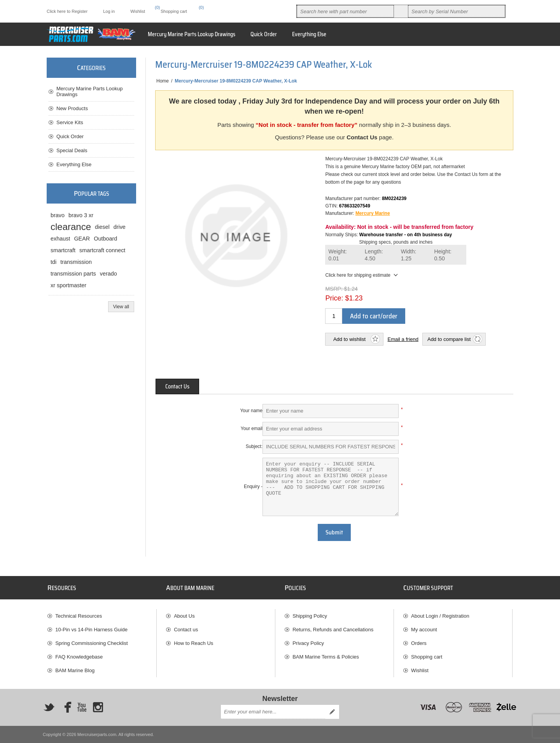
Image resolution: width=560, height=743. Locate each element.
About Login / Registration (440, 616)
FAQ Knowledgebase (79, 657)
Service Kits (70, 122)
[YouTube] (82, 707)
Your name (251, 411)
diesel (102, 227)
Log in (109, 11)
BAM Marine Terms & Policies (326, 657)
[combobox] (345, 11)
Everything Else (74, 164)
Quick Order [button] (264, 34)
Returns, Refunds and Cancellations (333, 630)
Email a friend (403, 339)
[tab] (177, 386)
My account (424, 630)
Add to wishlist (349, 339)
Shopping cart (427, 657)
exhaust (60, 239)
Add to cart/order (374, 316)
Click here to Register (67, 11)
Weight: (337, 255)
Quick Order (70, 136)
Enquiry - (253, 487)
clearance (71, 227)
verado (108, 274)
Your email (252, 429)
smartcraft (63, 250)
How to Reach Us (193, 643)
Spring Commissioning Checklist (91, 643)
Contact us (186, 630)
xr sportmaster (68, 285)
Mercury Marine (373, 213)
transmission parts (73, 274)
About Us (184, 616)
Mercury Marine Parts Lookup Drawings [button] (192, 34)
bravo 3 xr (81, 215)
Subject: (254, 446)
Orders (419, 643)
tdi (53, 262)
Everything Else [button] (309, 34)
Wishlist (420, 670)
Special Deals (72, 150)
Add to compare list (449, 339)
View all (121, 307)
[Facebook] (65, 707)
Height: (443, 255)
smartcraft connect (102, 250)
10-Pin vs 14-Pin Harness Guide (91, 630)
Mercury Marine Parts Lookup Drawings (90, 91)
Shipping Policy (310, 616)
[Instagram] (98, 707)
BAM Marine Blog (75, 670)
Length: (374, 255)
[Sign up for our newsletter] (273, 712)
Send (332, 712)
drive (120, 227)
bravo (58, 215)
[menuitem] (102, 616)
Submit (334, 532)
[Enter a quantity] (334, 316)
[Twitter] (49, 707)
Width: (409, 255)
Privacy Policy (308, 643)
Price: (334, 298)
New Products (72, 108)
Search (401, 11)
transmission (76, 262)
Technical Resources (79, 616)
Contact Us (362, 137)
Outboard (105, 239)
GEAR (82, 239)
